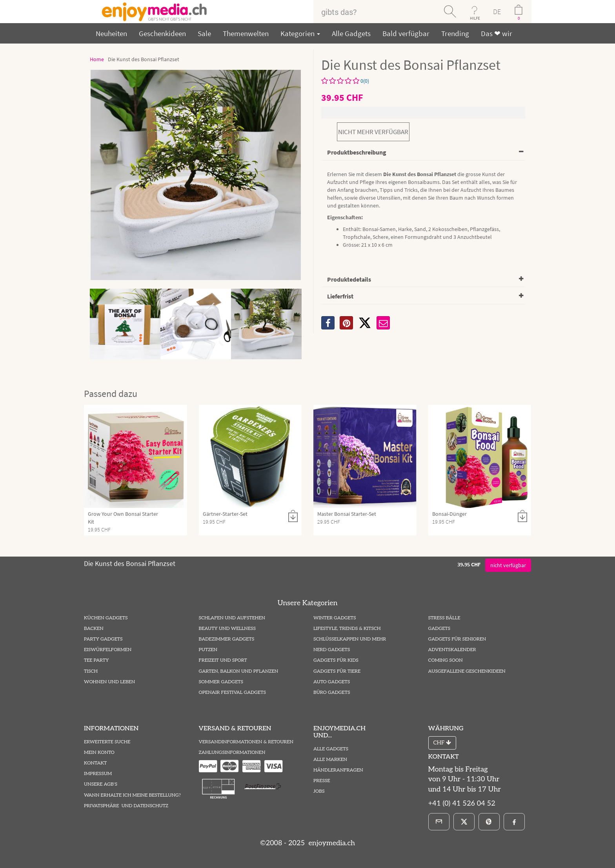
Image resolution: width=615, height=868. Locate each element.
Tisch (91, 671)
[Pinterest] (489, 822)
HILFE (475, 18)
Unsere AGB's (101, 784)
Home (97, 59)
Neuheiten (111, 33)
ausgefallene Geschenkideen (467, 671)
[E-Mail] (439, 822)
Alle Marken (330, 760)
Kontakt (95, 763)
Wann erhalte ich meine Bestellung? (132, 795)
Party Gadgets (103, 639)
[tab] (423, 153)
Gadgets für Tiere (337, 671)
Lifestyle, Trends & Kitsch (347, 629)
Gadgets (439, 629)
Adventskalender (452, 650)
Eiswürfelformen (108, 650)
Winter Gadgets (335, 618)
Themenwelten (246, 33)
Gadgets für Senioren (457, 639)
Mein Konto (99, 752)
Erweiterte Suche (107, 742)
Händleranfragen (338, 770)
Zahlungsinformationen (232, 752)
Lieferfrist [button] (340, 296)
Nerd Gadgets (332, 650)
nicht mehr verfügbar (373, 132)
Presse (322, 781)
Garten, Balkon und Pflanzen (239, 671)
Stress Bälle (444, 618)
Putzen (208, 650)
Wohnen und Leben (109, 682)
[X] (365, 323)
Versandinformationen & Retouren (246, 742)
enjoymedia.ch (331, 843)
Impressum (98, 774)
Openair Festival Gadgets (232, 692)
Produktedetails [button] (349, 279)
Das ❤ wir (497, 33)
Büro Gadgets (332, 692)
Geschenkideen (162, 33)
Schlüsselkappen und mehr (350, 639)
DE (497, 12)
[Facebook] (514, 822)
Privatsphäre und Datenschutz (126, 806)
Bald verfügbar (406, 33)
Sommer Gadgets (221, 682)
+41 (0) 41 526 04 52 (462, 803)
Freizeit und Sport (223, 660)
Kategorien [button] (300, 33)
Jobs (319, 791)
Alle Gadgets (351, 33)
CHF (442, 743)
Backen (94, 629)
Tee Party (96, 660)
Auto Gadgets (332, 682)
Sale (204, 33)
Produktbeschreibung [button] (357, 152)
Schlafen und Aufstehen (232, 618)
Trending (455, 33)
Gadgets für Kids (336, 660)
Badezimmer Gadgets (227, 639)
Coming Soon (446, 660)
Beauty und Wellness (227, 629)
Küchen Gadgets (106, 618)
